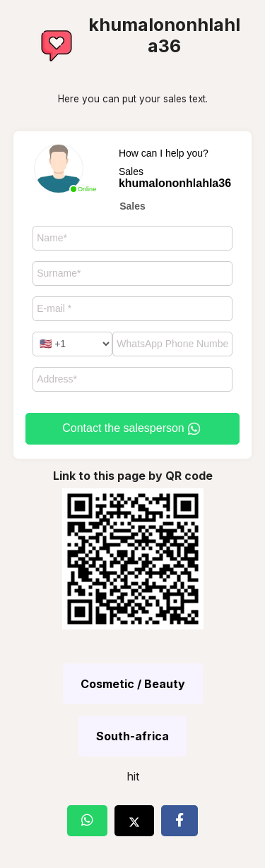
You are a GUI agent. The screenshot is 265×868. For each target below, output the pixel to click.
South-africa (132, 736)
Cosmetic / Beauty (133, 684)
